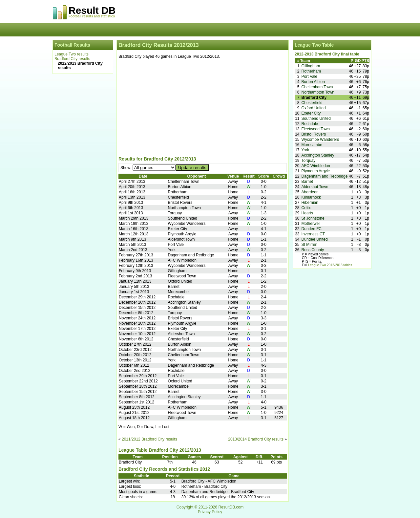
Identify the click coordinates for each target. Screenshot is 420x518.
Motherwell (311, 224)
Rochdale (310, 124)
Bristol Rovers (314, 134)
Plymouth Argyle (316, 171)
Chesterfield (312, 103)
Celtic (306, 208)
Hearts (307, 213)
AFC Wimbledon (316, 166)
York (305, 150)
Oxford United (314, 108)
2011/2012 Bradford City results (149, 439)
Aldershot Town (315, 187)
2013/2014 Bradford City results (256, 439)
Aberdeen (310, 192)
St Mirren (310, 245)
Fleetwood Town (316, 129)
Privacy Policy (210, 512)
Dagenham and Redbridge (325, 176)
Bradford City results (72, 59)
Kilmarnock (311, 197)
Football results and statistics (92, 16)
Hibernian (310, 203)
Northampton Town (318, 92)
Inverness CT (313, 234)
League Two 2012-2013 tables (330, 265)
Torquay (309, 161)
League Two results (72, 54)
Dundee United (315, 239)
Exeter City (311, 113)
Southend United (316, 119)
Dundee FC (312, 229)
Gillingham (311, 66)
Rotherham (311, 71)
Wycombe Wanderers (320, 140)
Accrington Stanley (318, 155)
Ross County (313, 250)
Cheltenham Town (317, 87)
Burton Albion (313, 82)
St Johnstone (313, 218)
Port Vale (309, 76)
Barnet (307, 182)
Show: (126, 168)
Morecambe (312, 145)
